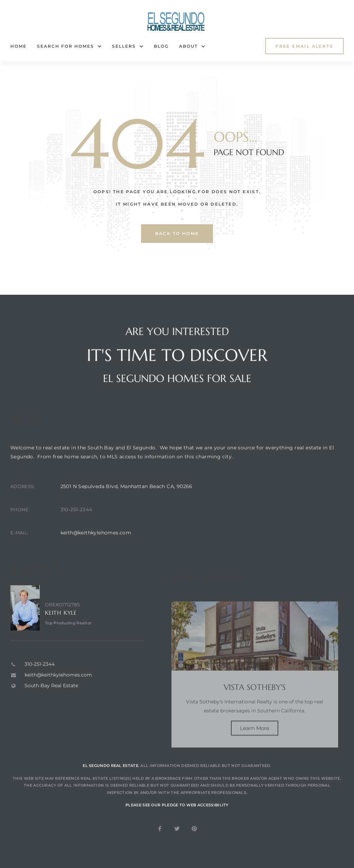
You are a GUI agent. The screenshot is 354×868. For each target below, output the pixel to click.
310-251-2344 (76, 528)
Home (18, 46)
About (192, 46)
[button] (304, 46)
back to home (177, 233)
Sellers (128, 46)
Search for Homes (69, 46)
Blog (161, 46)
